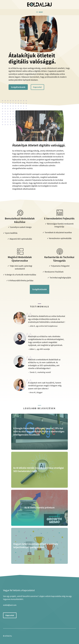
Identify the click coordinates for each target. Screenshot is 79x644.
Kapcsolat (37, 87)
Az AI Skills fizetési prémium (39, 508)
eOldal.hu (8, 636)
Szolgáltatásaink (18, 87)
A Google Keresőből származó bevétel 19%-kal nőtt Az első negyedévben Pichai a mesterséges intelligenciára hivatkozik (39, 431)
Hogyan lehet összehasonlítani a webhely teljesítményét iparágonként (36, 546)
